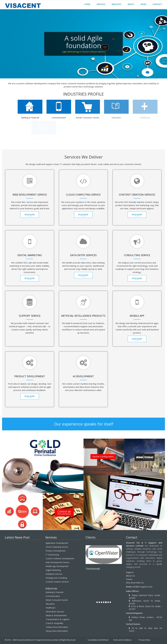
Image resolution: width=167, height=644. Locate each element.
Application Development (57, 543)
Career (129, 579)
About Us (130, 576)
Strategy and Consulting (56, 578)
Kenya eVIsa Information (57, 631)
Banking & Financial (54, 592)
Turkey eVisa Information (57, 627)
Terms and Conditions (122, 640)
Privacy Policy (144, 640)
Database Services (54, 574)
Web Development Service (57, 562)
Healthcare (51, 608)
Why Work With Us (135, 583)
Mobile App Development (57, 566)
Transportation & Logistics (58, 619)
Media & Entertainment (56, 615)
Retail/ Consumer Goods (57, 600)
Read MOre (30, 214)
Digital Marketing (53, 570)
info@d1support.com (142, 587)
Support (130, 572)
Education (50, 604)
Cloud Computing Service (57, 547)
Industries (51, 588)
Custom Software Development (60, 558)
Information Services (55, 612)
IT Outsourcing (52, 555)
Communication (53, 596)
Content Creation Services (57, 582)
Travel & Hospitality (54, 623)
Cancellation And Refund (98, 640)
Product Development (56, 551)
